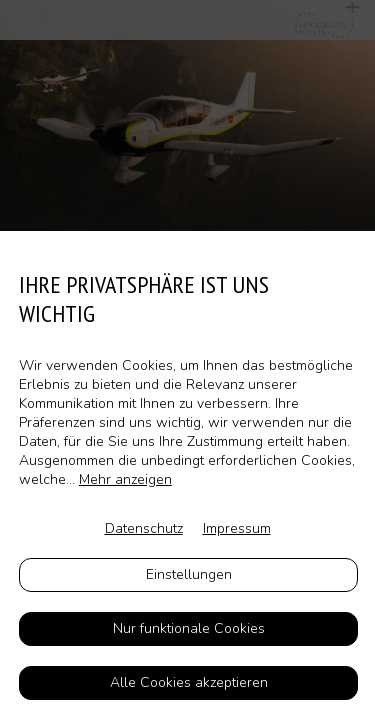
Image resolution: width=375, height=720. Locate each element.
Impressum (237, 528)
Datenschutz (144, 528)
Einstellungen (189, 574)
